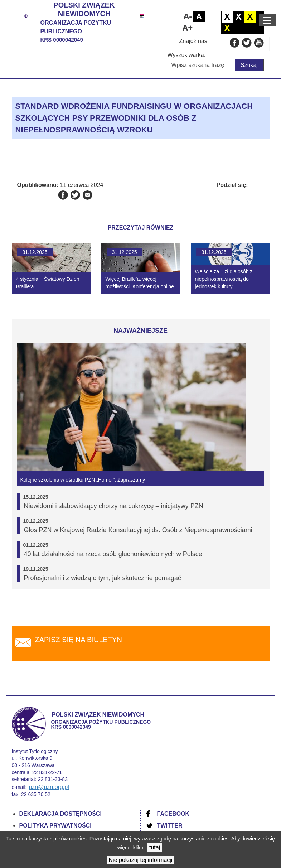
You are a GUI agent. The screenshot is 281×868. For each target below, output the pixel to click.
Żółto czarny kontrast (227, 28)
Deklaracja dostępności (61, 814)
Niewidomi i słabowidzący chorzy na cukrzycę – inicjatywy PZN (114, 506)
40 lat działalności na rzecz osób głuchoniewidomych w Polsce (113, 554)
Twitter (170, 826)
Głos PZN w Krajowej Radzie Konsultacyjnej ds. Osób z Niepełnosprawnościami (138, 530)
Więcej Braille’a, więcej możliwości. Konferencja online (140, 283)
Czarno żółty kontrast (250, 17)
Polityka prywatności (55, 826)
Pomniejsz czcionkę (188, 16)
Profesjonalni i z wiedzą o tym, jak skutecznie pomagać (103, 578)
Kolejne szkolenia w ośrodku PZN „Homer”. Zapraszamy (83, 480)
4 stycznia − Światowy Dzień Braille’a (48, 283)
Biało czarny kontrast (239, 17)
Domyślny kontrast (227, 17)
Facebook (173, 814)
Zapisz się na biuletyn (79, 640)
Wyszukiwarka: (187, 55)
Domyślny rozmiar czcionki (199, 16)
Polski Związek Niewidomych (84, 9)
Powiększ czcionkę (188, 28)
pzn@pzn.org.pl (49, 787)
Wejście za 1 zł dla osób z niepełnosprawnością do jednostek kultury (224, 279)
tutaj (155, 847)
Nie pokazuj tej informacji (141, 860)
